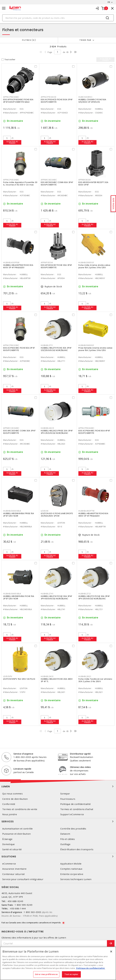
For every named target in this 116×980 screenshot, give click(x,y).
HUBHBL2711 (47, 345)
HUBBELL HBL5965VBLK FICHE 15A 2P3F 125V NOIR (19, 597)
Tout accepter (71, 974)
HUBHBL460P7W (86, 511)
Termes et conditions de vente (20, 809)
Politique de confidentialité (75, 804)
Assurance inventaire (14, 869)
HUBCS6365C (85, 97)
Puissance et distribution (16, 834)
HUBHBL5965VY (86, 263)
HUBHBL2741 (47, 594)
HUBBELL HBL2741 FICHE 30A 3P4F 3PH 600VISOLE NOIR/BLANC (56, 597)
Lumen (58, 786)
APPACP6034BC (11, 97)
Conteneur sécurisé (14, 874)
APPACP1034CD (49, 97)
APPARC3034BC (11, 428)
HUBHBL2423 (47, 428)
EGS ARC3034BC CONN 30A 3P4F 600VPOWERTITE (19, 432)
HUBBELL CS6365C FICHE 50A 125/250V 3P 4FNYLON (92, 101)
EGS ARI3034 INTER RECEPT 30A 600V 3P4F (93, 184)
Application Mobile (71, 864)
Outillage (65, 844)
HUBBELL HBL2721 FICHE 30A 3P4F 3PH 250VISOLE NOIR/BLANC (94, 597)
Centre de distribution (15, 799)
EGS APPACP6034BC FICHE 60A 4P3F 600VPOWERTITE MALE (18, 101)
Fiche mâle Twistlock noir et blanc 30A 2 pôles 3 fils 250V (95, 680)
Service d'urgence (23, 754)
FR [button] (109, 2)
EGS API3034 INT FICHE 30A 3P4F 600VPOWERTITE (56, 266)
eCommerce (9, 864)
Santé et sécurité (12, 849)
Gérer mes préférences (46, 974)
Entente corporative (72, 874)
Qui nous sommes (12, 794)
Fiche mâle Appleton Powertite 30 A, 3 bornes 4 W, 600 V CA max (20, 184)
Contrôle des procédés (73, 829)
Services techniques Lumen (76, 879)
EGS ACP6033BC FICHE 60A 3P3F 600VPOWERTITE (19, 349)
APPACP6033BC (11, 345)
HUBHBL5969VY (86, 345)
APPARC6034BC (49, 180)
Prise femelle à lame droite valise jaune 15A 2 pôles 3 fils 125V (95, 349)
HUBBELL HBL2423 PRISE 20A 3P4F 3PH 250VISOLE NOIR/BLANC (57, 432)
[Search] (58, 18)
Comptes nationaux (71, 869)
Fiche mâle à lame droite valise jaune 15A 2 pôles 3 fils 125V (94, 266)
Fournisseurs (68, 799)
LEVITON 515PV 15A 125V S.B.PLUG (19, 679)
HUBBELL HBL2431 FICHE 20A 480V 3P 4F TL (57, 680)
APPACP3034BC (11, 180)
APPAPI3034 (47, 263)
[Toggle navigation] (4, 8)
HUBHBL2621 (85, 676)
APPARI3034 (85, 180)
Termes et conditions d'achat (77, 809)
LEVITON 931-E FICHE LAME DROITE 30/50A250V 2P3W (57, 515)
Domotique (8, 844)
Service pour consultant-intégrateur (23, 879)
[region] (58, 963)
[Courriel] (54, 944)
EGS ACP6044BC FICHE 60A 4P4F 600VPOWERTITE (94, 432)
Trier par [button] (85, 40)
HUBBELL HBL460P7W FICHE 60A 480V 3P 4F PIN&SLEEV (93, 515)
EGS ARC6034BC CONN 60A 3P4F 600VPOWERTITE (57, 184)
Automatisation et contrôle (18, 829)
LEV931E (45, 511)
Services (58, 821)
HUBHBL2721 (85, 594)
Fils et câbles (68, 839)
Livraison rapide (22, 769)
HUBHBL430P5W (11, 263)
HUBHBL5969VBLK (12, 511)
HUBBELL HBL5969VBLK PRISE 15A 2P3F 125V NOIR (19, 515)
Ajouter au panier (12, 142)
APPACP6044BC (86, 428)
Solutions (58, 856)
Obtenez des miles (80, 767)
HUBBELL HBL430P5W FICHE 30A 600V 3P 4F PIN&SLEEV (18, 266)
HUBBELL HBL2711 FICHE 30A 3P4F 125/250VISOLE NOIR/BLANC (56, 349)
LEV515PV (8, 676)
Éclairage (7, 839)
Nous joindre (10, 814)
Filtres (29, 40)
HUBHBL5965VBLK (12, 594)
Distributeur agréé (80, 754)
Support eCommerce (72, 814)
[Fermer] (111, 951)
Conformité (9, 804)
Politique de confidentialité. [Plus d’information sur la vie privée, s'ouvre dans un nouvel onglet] (90, 968)
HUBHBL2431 (47, 676)
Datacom (65, 834)
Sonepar (65, 794)
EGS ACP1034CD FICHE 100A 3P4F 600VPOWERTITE (57, 101)
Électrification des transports (77, 849)
